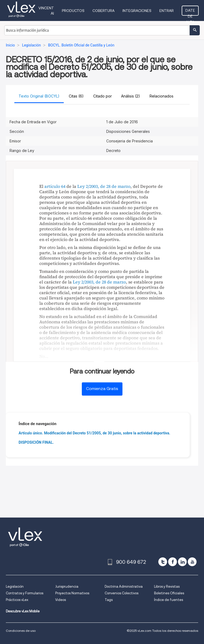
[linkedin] (182, 562)
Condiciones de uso (21, 631)
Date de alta (190, 12)
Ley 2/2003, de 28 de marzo (104, 186)
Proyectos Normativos (72, 593)
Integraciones (137, 11)
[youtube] (192, 562)
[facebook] (173, 562)
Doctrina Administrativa (124, 586)
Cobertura (103, 11)
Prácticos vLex (17, 600)
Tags (109, 600)
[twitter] (163, 562)
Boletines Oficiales (169, 593)
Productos (73, 11)
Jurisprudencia (67, 586)
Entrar (167, 11)
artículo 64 (55, 186)
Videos (61, 600)
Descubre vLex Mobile (23, 611)
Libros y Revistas (167, 586)
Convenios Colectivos (122, 593)
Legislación (15, 586)
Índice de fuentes (169, 600)
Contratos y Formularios (25, 593)
